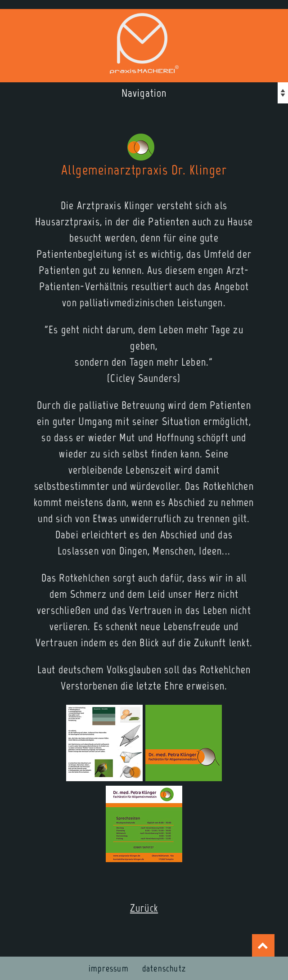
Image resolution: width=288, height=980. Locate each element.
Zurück (144, 908)
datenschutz (164, 968)
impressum (109, 968)
